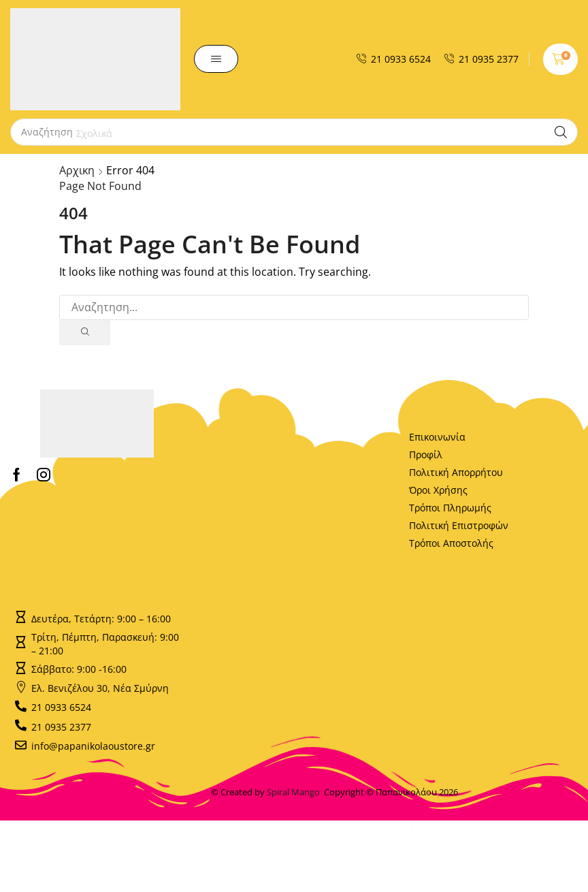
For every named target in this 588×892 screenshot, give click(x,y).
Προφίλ (426, 455)
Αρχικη (77, 170)
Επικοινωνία (437, 437)
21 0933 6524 (401, 59)
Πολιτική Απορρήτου (456, 472)
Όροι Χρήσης (438, 490)
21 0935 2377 (489, 59)
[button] (216, 59)
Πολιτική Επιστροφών (459, 525)
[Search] (561, 132)
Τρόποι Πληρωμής (450, 508)
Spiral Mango (295, 792)
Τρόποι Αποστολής (451, 543)
